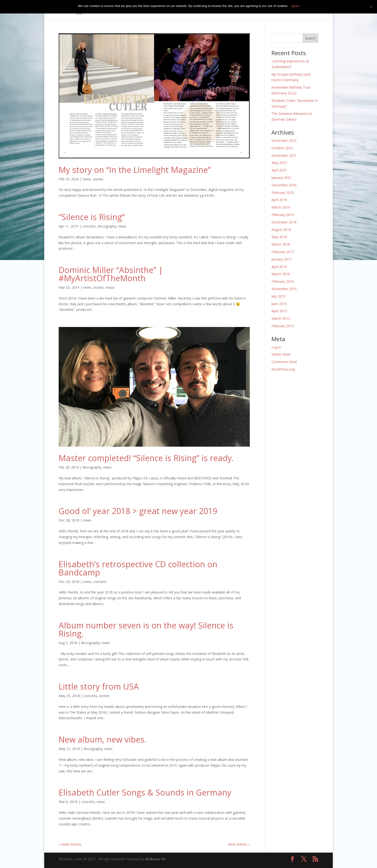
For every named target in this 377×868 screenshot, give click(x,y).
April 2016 (279, 267)
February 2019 (283, 215)
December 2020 (284, 185)
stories (98, 179)
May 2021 (279, 163)
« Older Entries (70, 844)
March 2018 (281, 244)
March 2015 (281, 318)
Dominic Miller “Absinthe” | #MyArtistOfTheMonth (111, 274)
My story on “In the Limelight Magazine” (135, 170)
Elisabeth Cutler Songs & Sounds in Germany (145, 792)
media (245, 10)
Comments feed (284, 362)
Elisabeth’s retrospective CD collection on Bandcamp (138, 568)
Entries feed (281, 354)
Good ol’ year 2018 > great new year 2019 (138, 511)
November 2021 (284, 155)
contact (302, 10)
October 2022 (282, 148)
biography (225, 10)
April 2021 (279, 170)
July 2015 (278, 296)
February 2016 (283, 281)
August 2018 (281, 230)
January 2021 (282, 178)
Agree (295, 6)
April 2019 (279, 200)
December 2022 (284, 140)
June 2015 (279, 304)
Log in (276, 347)
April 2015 (279, 311)
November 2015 (284, 289)
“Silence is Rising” (92, 217)
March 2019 (281, 207)
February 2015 (283, 326)
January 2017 (282, 259)
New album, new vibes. (103, 739)
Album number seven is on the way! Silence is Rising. (146, 629)
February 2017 (283, 252)
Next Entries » (239, 844)
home (170, 10)
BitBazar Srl (155, 859)
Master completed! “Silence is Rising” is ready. (146, 458)
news (286, 10)
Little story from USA (99, 686)
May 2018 (279, 237)
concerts (204, 10)
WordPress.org (283, 369)
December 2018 (284, 222)
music (185, 10)
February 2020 (283, 193)
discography (107, 226)
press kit (268, 10)
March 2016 (281, 274)
